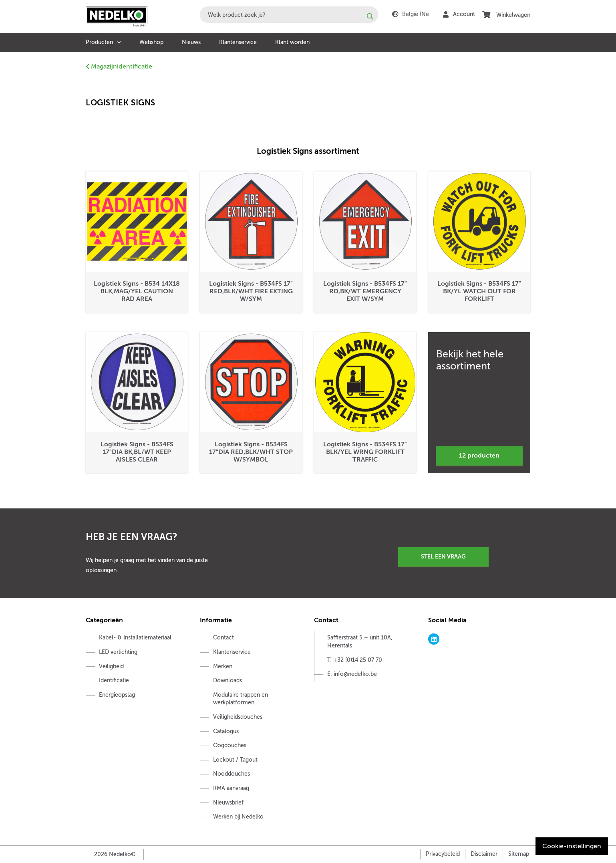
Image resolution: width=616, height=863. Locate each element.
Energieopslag (117, 695)
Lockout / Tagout (235, 760)
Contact (223, 638)
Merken (223, 666)
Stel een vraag (443, 557)
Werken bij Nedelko (238, 817)
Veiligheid (111, 666)
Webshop (151, 42)
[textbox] (289, 15)
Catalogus (226, 731)
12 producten (479, 456)
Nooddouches (232, 774)
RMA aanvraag (231, 788)
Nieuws (191, 42)
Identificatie (114, 681)
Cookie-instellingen (572, 846)
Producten (99, 42)
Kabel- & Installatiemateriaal (135, 638)
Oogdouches (230, 745)
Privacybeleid (443, 854)
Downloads (227, 681)
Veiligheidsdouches (238, 717)
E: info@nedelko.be (352, 674)
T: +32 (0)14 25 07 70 (355, 660)
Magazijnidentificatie (119, 67)
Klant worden (292, 42)
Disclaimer (484, 854)
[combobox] (289, 15)
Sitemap (519, 854)
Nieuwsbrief (228, 803)
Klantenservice (238, 42)
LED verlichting (118, 652)
